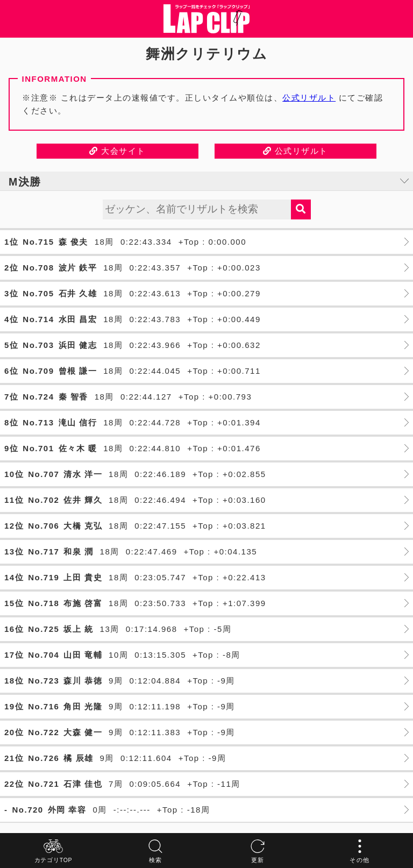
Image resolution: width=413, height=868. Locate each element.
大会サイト (118, 151)
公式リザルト (309, 98)
